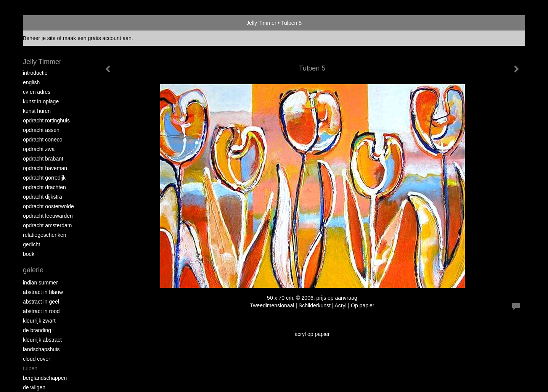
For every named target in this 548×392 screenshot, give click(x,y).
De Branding (37, 330)
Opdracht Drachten (44, 187)
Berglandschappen (45, 378)
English (31, 82)
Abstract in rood (41, 311)
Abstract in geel (41, 302)
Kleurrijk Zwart (39, 321)
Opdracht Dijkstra (43, 197)
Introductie (35, 73)
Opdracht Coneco (43, 140)
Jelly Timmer (261, 23)
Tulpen (30, 368)
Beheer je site (39, 38)
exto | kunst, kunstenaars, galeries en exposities (44, 23)
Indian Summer (40, 283)
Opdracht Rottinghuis (46, 120)
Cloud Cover (37, 359)
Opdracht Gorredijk (44, 178)
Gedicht (31, 244)
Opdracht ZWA (39, 149)
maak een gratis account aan (97, 38)
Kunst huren (37, 111)
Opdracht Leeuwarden (48, 216)
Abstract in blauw (43, 292)
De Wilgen (34, 387)
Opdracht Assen (41, 130)
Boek (29, 254)
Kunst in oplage (41, 101)
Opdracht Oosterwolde (48, 206)
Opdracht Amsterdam (47, 225)
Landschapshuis (41, 349)
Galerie (33, 270)
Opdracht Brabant (43, 159)
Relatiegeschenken (45, 235)
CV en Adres (37, 92)
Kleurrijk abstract (42, 340)
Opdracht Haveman (45, 168)
